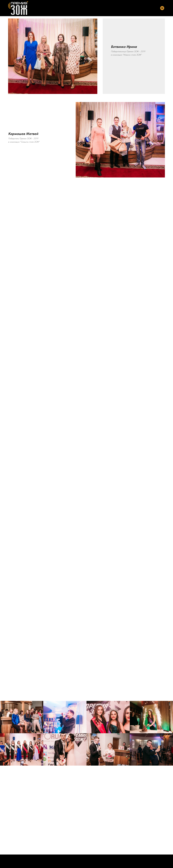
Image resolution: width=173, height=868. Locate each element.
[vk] (162, 8)
